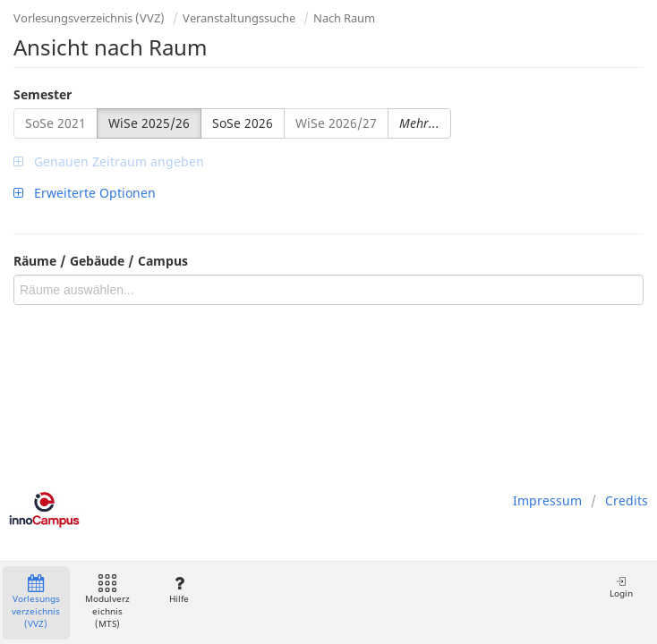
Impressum (547, 500)
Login (621, 587)
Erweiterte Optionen (85, 193)
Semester (43, 94)
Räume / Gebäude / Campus (101, 261)
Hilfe (179, 590)
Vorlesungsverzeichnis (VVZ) (89, 18)
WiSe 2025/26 (149, 123)
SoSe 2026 (243, 123)
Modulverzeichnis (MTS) (107, 602)
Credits (627, 500)
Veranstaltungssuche (239, 18)
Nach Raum (344, 18)
